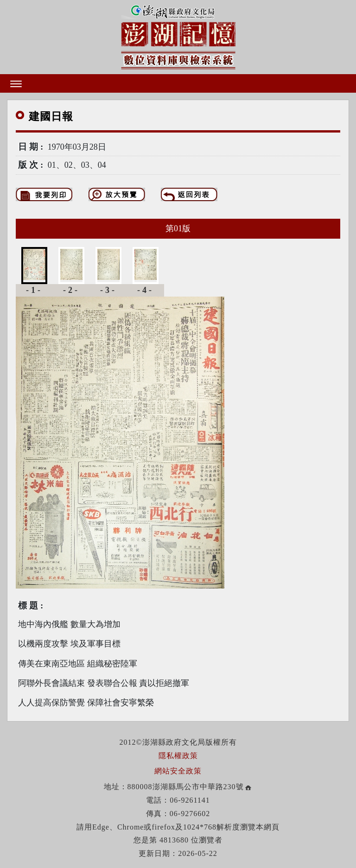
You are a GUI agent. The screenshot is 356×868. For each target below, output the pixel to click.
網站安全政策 (178, 771)
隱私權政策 (178, 756)
